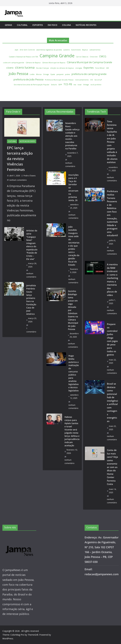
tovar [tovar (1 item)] (80, 85)
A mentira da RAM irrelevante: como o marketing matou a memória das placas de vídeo (112, 280)
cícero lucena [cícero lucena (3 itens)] (25, 67)
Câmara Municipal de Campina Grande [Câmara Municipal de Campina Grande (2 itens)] (90, 62)
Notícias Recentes (86, 25)
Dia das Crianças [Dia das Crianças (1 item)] (42, 68)
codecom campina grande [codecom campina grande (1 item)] (14, 63)
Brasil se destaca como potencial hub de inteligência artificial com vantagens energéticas (112, 402)
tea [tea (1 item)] (75, 85)
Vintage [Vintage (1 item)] (86, 85)
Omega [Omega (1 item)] (46, 74)
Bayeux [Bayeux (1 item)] (85, 50)
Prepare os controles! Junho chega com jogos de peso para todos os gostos (112, 339)
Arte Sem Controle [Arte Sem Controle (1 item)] (27, 50)
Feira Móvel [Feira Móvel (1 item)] (100, 68)
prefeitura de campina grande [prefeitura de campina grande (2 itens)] (89, 74)
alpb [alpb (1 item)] (17, 50)
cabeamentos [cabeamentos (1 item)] (95, 50)
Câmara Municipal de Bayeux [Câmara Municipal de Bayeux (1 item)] (54, 63)
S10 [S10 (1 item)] (92, 80)
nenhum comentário (17, 180)
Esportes (38, 25)
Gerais (8, 25)
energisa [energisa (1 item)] (79, 68)
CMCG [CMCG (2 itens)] (103, 56)
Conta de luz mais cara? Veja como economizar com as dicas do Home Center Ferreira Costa (112, 467)
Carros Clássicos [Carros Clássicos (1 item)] (82, 57)
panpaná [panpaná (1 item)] (60, 74)
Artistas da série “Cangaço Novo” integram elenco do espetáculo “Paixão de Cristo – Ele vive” (32, 245)
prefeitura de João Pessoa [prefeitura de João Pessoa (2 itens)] (28, 79)
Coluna (66, 25)
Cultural (22, 25)
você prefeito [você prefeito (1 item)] (96, 85)
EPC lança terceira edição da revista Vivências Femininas (20, 159)
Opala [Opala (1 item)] (53, 74)
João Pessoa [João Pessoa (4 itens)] (19, 74)
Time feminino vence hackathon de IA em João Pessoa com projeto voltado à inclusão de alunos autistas (112, 142)
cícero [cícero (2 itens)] (10, 68)
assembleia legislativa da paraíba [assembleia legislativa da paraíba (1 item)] (49, 50)
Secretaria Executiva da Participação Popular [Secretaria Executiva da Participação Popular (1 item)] (32, 85)
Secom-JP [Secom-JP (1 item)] (98, 80)
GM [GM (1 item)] (107, 68)
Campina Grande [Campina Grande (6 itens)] (57, 56)
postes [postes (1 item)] (67, 74)
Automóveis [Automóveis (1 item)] (76, 50)
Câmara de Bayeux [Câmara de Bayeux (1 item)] (33, 63)
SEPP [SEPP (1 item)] (60, 85)
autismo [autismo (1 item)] (67, 50)
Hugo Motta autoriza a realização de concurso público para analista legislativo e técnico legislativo (74, 373)
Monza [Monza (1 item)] (39, 74)
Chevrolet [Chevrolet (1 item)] (94, 57)
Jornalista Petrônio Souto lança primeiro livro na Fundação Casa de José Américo (31, 300)
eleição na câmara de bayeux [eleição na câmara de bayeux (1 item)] (62, 68)
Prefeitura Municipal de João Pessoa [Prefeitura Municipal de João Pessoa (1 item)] (59, 80)
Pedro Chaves (30, 176)
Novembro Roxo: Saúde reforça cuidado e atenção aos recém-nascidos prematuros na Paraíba (72, 136)
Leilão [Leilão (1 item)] (32, 74)
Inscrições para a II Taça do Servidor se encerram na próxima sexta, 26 (73, 188)
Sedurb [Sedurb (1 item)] (54, 85)
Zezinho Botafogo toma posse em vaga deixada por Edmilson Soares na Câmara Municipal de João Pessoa (73, 310)
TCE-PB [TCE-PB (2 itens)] (68, 84)
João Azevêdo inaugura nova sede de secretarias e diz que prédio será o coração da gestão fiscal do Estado (74, 246)
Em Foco (52, 25)
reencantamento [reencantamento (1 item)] (82, 80)
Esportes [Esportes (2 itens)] (89, 68)
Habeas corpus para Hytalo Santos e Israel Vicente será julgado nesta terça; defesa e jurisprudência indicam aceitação (72, 431)
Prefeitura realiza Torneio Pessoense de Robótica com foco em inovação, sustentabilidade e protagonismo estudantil (112, 213)
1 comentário (31, 329)
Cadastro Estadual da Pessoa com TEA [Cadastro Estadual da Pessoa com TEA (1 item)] (23, 57)
